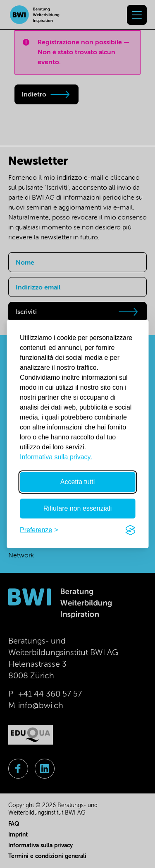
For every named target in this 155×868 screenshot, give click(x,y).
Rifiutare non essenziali (77, 508)
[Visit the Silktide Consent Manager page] (130, 530)
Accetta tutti (78, 482)
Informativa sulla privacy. (56, 457)
